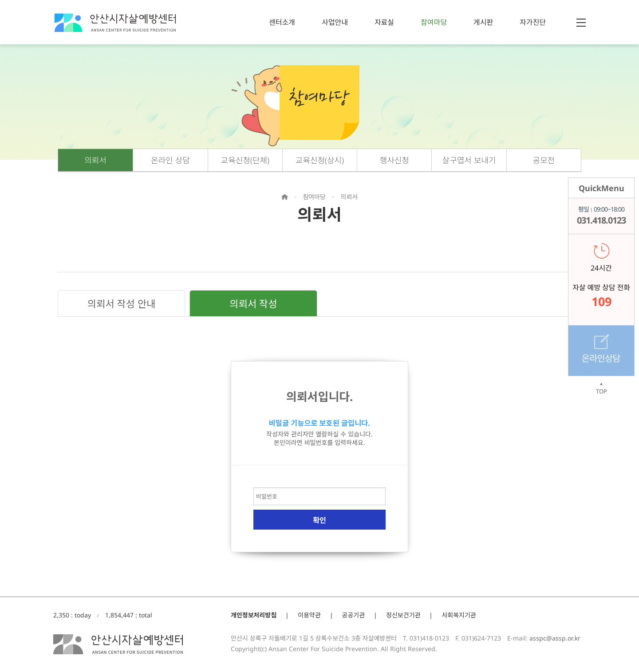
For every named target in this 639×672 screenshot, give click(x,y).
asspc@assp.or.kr (555, 638)
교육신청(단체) (245, 160)
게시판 (483, 22)
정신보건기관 (403, 615)
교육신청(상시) (320, 160)
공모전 (544, 160)
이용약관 (309, 615)
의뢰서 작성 (253, 303)
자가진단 (533, 22)
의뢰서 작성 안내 (122, 303)
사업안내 (335, 22)
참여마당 (434, 22)
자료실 (384, 22)
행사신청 (394, 160)
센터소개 (282, 22)
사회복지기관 (459, 615)
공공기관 (354, 615)
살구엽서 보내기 (469, 160)
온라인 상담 (170, 160)
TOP (601, 389)
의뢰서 (95, 160)
